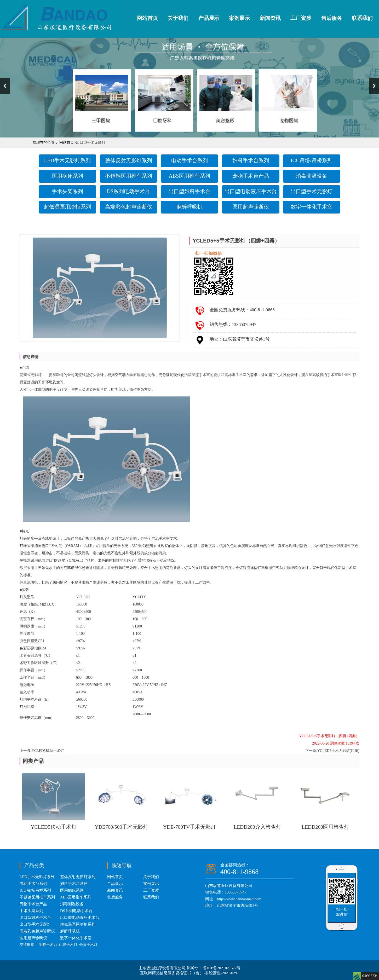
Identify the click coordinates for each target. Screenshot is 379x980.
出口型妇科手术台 (189, 191)
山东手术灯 (68, 945)
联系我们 (362, 18)
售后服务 (332, 18)
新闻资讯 (270, 18)
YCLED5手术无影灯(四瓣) (338, 751)
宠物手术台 (48, 945)
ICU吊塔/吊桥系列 (312, 160)
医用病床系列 (67, 176)
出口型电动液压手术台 (251, 191)
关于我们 (178, 18)
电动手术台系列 (189, 160)
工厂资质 (301, 18)
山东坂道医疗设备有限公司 (163, 968)
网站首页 (147, 18)
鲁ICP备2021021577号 (222, 968)
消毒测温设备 (312, 176)
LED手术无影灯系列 (68, 160)
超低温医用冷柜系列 (67, 207)
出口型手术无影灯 (312, 191)
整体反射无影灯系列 (129, 160)
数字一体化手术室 (312, 207)
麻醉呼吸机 (189, 207)
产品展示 (209, 18)
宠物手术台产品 (251, 176)
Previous (5, 86)
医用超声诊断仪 (251, 207)
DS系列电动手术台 (129, 191)
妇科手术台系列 (251, 160)
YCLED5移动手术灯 (48, 751)
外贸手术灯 (88, 945)
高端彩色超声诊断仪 (129, 207)
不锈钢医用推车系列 (129, 176)
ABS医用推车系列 (190, 176)
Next (374, 86)
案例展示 (239, 18)
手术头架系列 (67, 191)
